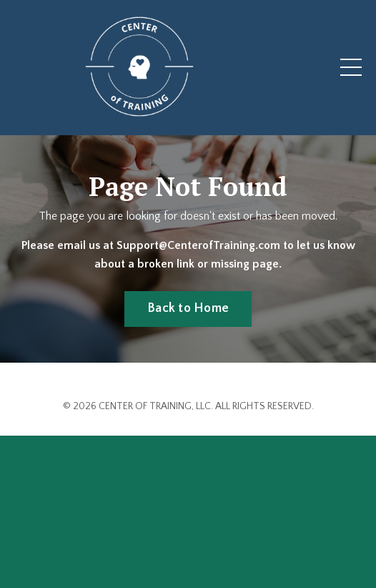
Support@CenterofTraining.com (200, 245)
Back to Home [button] (188, 308)
